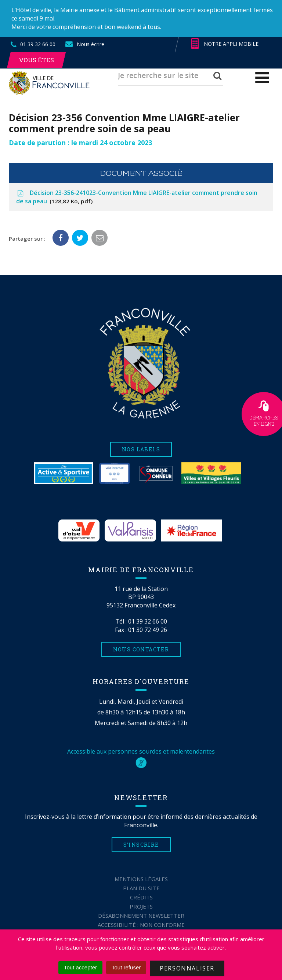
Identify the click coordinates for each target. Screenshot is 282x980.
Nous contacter (141, 649)
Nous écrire (84, 44)
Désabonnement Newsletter (141, 916)
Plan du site (141, 888)
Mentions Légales (141, 879)
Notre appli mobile (225, 44)
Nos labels (141, 449)
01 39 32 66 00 (148, 621)
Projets (141, 906)
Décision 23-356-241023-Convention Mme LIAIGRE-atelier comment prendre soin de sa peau (137, 197)
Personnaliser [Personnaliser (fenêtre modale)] (187, 968)
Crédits (141, 897)
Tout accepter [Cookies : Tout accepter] (80, 967)
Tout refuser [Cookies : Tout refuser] (126, 967)
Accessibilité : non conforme (141, 925)
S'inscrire (141, 845)
